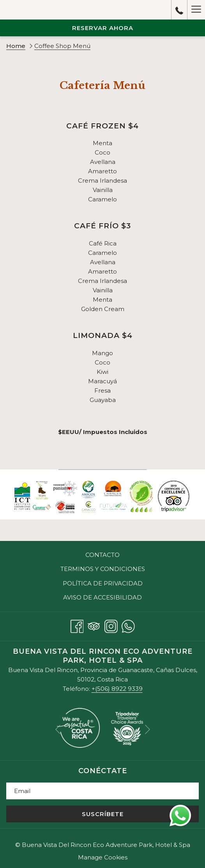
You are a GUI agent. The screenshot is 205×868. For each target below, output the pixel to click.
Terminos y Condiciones (103, 569)
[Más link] (196, 10)
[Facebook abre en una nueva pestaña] (77, 625)
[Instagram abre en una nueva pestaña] (111, 625)
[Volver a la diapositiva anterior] (58, 729)
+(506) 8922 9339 (117, 689)
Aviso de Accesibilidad (102, 597)
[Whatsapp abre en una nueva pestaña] (128, 625)
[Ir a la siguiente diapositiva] (148, 729)
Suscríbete (103, 814)
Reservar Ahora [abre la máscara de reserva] (103, 28)
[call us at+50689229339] (179, 10)
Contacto (102, 555)
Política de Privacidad (103, 583)
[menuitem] (102, 555)
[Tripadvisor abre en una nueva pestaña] (94, 625)
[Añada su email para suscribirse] (102, 791)
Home (16, 46)
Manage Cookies (103, 857)
